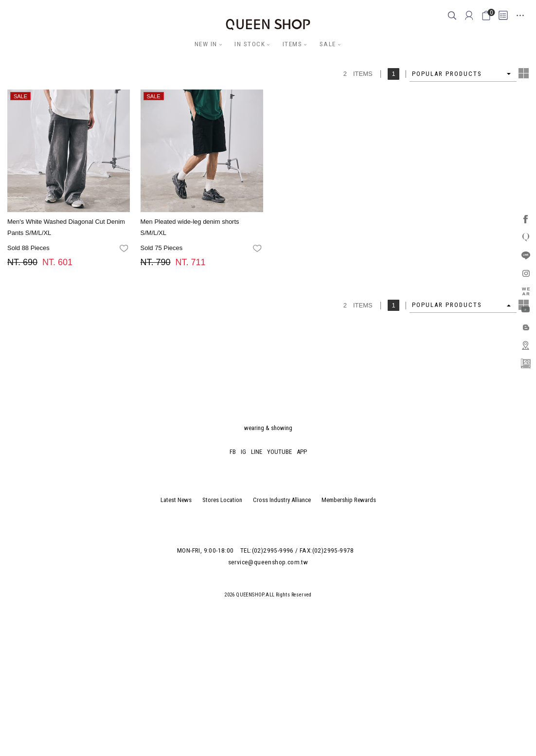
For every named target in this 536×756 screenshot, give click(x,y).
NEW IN (206, 44)
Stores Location (222, 500)
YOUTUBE (279, 452)
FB (233, 452)
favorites (125, 249)
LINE (257, 452)
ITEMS (293, 44)
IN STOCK (250, 44)
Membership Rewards (349, 500)
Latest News (176, 500)
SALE (328, 44)
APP (302, 452)
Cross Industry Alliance (282, 500)
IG (243, 452)
